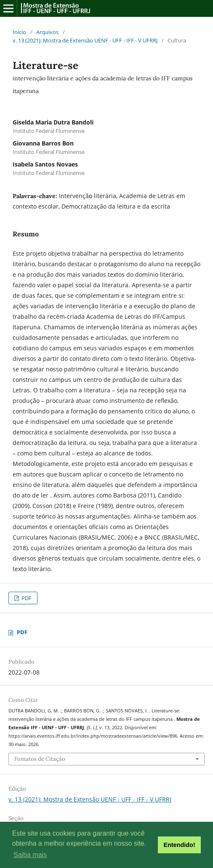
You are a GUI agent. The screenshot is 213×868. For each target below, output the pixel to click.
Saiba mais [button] (30, 855)
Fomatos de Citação (40, 759)
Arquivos (47, 32)
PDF (26, 598)
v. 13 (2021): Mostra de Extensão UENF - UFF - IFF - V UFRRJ (85, 40)
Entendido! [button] (180, 845)
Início (19, 32)
